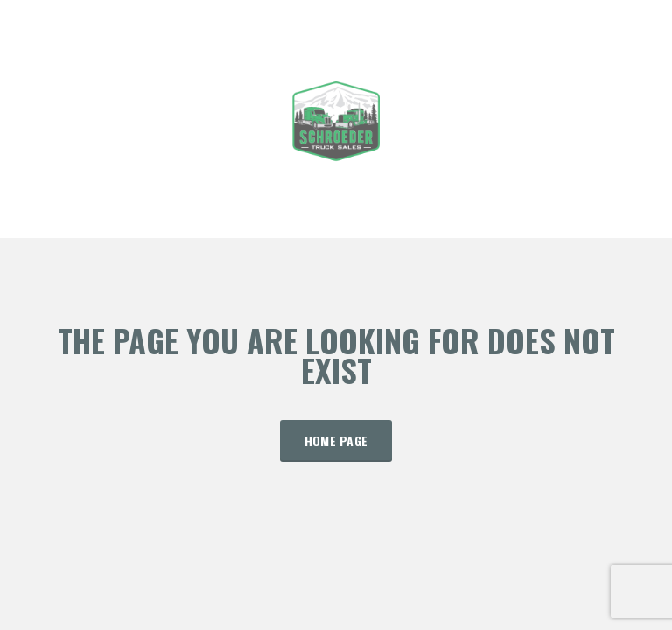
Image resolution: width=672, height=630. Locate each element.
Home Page (336, 441)
